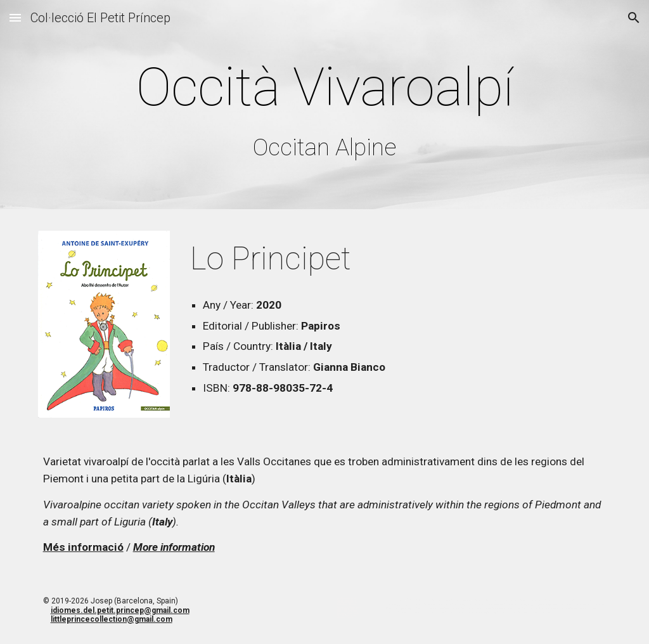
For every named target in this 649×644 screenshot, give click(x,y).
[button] (15, 17)
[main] (325, 107)
